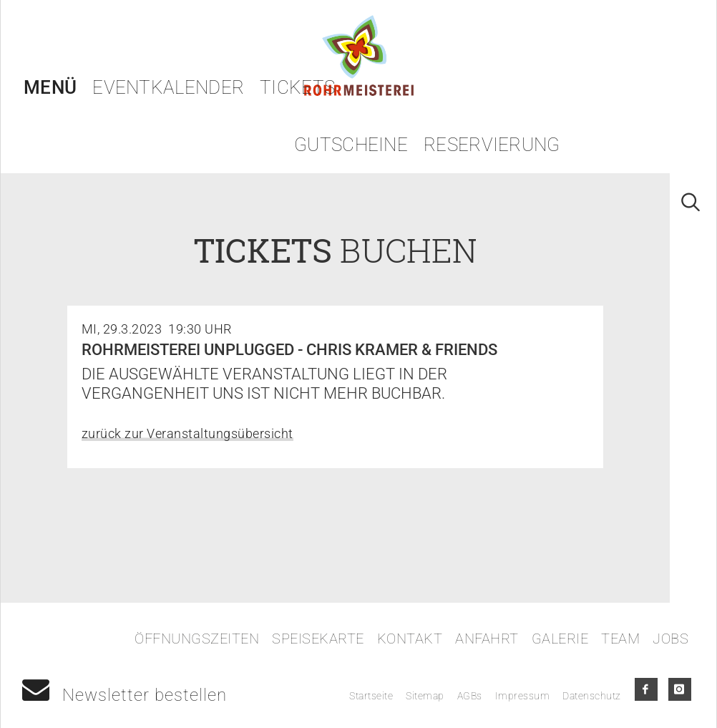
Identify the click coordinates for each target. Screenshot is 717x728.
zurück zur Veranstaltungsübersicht (187, 433)
